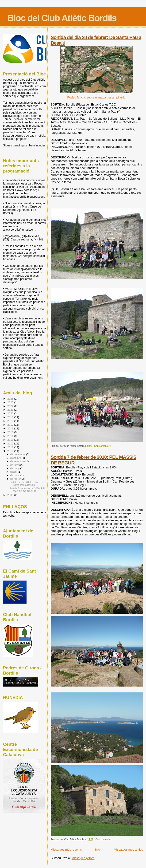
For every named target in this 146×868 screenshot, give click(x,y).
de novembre (18, 454)
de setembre (18, 461)
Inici (98, 850)
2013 (11, 440)
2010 (11, 451)
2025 (11, 399)
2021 (11, 410)
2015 (11, 432)
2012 (11, 443)
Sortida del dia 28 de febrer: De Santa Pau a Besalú (27, 483)
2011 (11, 447)
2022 (11, 406)
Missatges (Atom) (83, 858)
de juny (15, 465)
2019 (11, 417)
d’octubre (16, 458)
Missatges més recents (66, 850)
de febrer (16, 479)
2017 (11, 425)
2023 (11, 402)
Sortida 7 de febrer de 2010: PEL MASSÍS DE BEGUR (27, 490)
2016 (11, 428)
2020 (11, 413)
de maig (15, 468)
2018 (11, 421)
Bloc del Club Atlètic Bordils (62, 18)
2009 (11, 495)
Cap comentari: (103, 446)
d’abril (14, 472)
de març (15, 475)
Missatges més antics (128, 850)
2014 (11, 436)
